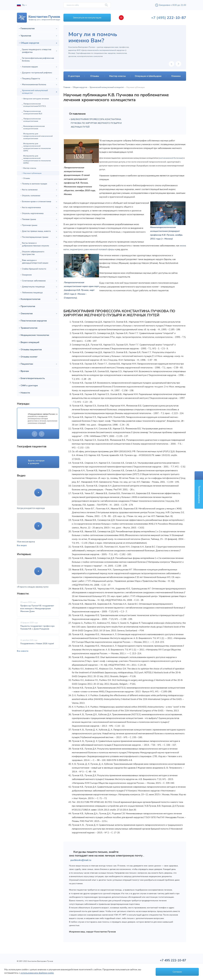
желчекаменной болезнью (171, 158)
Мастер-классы (30, 168)
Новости (25, 393)
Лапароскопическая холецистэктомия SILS (33, 112)
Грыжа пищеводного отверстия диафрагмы (37, 51)
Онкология (27, 314)
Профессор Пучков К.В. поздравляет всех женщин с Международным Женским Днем (37, 609)
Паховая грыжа (29, 219)
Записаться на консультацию (87, 18)
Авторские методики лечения (36, 99)
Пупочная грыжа (30, 225)
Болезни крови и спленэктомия (37, 202)
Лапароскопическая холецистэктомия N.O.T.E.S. (35, 105)
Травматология (29, 328)
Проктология (28, 306)
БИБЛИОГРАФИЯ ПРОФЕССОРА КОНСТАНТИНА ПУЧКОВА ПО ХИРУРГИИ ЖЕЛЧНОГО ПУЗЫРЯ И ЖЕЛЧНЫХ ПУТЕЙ (96, 123)
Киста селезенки (30, 190)
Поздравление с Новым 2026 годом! (37, 644)
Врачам (25, 371)
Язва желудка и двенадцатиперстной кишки (35, 262)
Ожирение (27, 275)
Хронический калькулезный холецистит (35, 92)
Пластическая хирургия (34, 321)
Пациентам (27, 364)
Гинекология (28, 29)
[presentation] (35, 434)
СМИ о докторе (29, 386)
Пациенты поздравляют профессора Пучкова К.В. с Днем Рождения (37, 627)
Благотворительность (33, 378)
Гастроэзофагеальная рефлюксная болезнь (38, 59)
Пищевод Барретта (31, 79)
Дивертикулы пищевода (33, 287)
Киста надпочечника (31, 207)
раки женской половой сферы (99, 249)
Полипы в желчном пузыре (35, 184)
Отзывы (27, 178)
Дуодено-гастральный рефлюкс (37, 73)
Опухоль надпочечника (33, 213)
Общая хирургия (30, 43)
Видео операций (30, 342)
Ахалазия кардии (30, 67)
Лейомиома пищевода (32, 293)
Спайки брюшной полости (34, 269)
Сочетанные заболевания (34, 281)
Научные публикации (32, 173)
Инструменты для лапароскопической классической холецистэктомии (38, 136)
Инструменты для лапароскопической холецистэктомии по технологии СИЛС (37, 147)
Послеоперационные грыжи (35, 237)
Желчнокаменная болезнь (34, 84)
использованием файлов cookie (37, 973)
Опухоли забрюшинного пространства (33, 253)
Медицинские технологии (35, 335)
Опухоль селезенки (31, 196)
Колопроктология (30, 299)
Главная (67, 87)
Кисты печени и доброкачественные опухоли (35, 244)
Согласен (177, 972)
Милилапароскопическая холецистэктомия (34, 127)
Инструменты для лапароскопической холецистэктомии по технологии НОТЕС (37, 159)
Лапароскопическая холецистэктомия (32, 120)
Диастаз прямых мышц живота (36, 231)
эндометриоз (77, 249)
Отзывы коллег (29, 357)
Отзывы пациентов (31, 350)
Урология (26, 36)
